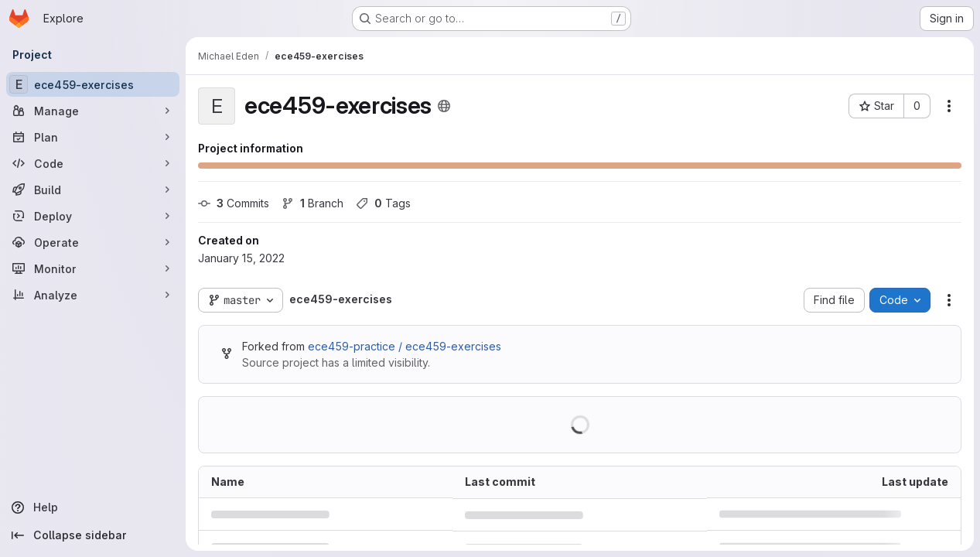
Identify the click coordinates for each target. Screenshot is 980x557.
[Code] (93, 163)
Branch (312, 203)
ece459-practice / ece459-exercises (405, 346)
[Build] (93, 190)
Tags (383, 203)
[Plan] (93, 137)
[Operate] (93, 242)
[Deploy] (93, 216)
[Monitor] (93, 268)
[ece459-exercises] (93, 84)
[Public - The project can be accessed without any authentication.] (444, 106)
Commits (234, 203)
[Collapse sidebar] (93, 535)
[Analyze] (93, 295)
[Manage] (93, 111)
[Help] (93, 507)
